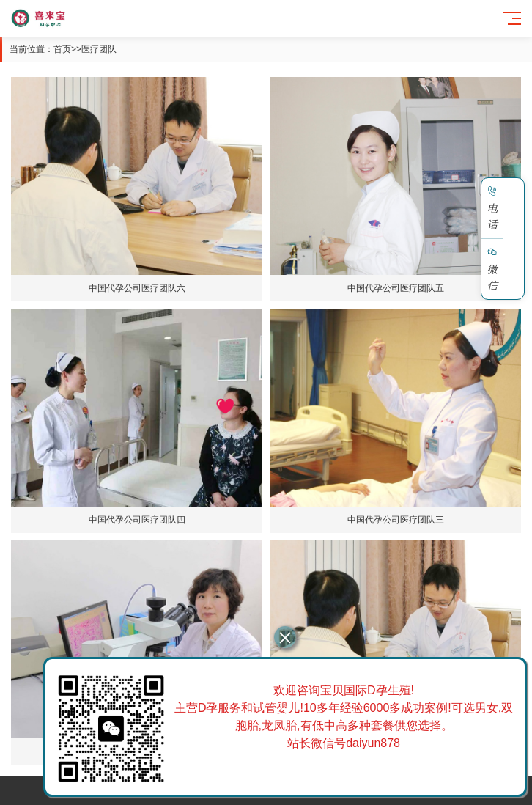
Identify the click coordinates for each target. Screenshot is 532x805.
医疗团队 (99, 49)
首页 (62, 49)
